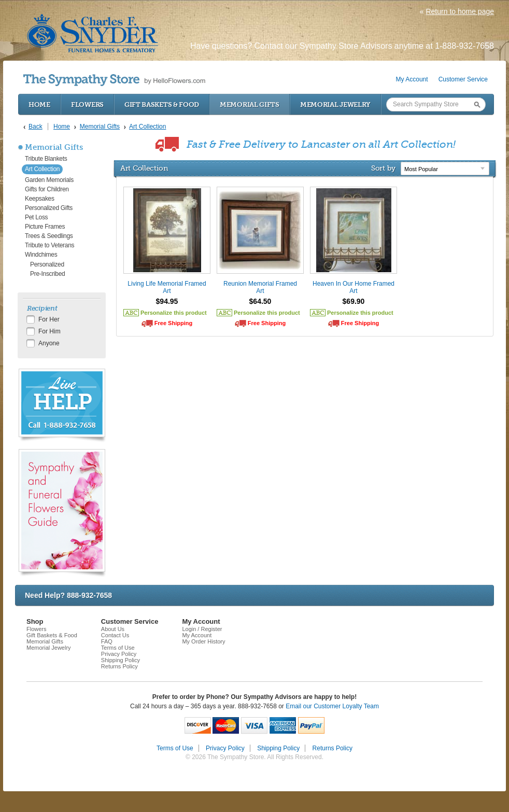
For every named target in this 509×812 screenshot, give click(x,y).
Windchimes (41, 255)
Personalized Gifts (49, 208)
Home (39, 104)
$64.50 (260, 301)
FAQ (107, 641)
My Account (412, 79)
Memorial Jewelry (335, 104)
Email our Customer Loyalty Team (332, 706)
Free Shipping (173, 323)
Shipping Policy (121, 660)
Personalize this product (174, 313)
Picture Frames (45, 227)
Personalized (47, 264)
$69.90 (354, 301)
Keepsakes (40, 199)
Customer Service (463, 79)
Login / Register (202, 629)
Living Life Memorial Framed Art (167, 287)
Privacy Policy (119, 654)
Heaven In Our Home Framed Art (354, 287)
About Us (113, 629)
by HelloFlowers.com (114, 80)
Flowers (87, 104)
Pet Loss (36, 217)
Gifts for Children (47, 189)
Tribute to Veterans (50, 245)
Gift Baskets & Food (162, 104)
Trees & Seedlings (49, 236)
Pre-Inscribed (47, 274)
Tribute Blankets (46, 159)
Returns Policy (119, 666)
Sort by (383, 168)
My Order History (203, 641)
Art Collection (42, 169)
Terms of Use (118, 648)
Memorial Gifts (250, 104)
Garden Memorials (49, 180)
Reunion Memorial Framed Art (260, 287)
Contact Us (115, 635)
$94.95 (167, 301)
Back (36, 127)
